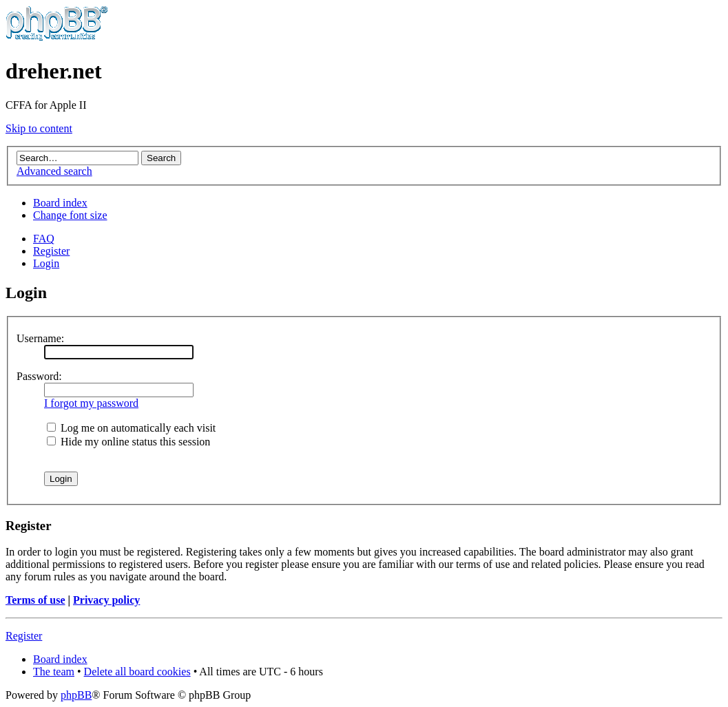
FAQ (44, 239)
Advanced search (54, 171)
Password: (39, 376)
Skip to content (39, 128)
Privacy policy (106, 600)
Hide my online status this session (128, 442)
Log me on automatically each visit (131, 428)
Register (51, 251)
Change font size (70, 215)
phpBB (76, 695)
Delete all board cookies (137, 672)
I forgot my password (91, 403)
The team (54, 672)
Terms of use (35, 600)
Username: (40, 338)
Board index (60, 203)
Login (46, 263)
